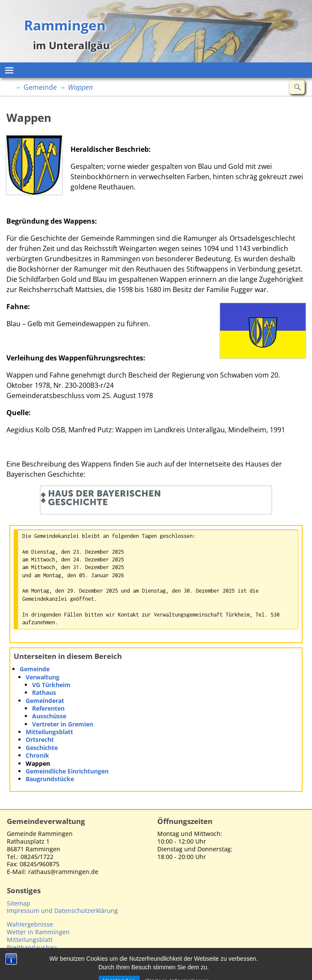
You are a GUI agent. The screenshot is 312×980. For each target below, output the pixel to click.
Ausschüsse (49, 716)
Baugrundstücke (50, 779)
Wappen (38, 763)
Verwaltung (43, 677)
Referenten (48, 708)
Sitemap (19, 903)
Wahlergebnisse (30, 924)
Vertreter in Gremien (63, 724)
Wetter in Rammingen (38, 932)
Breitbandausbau (32, 947)
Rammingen (65, 25)
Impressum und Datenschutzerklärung (62, 911)
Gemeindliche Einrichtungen (67, 771)
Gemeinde (40, 87)
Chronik (37, 755)
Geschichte (42, 748)
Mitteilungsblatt (49, 732)
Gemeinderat (45, 701)
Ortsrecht (40, 739)
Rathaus (44, 692)
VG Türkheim (51, 685)
